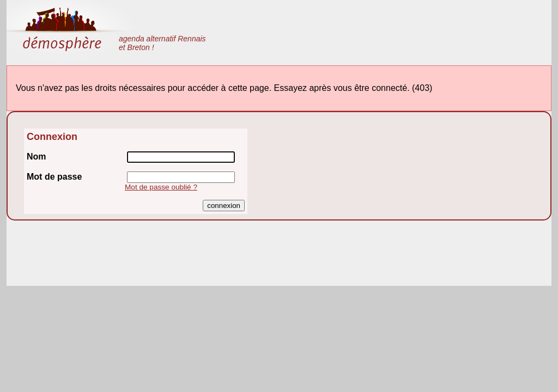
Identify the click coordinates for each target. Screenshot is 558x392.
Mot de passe (54, 177)
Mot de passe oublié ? (161, 187)
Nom (37, 157)
